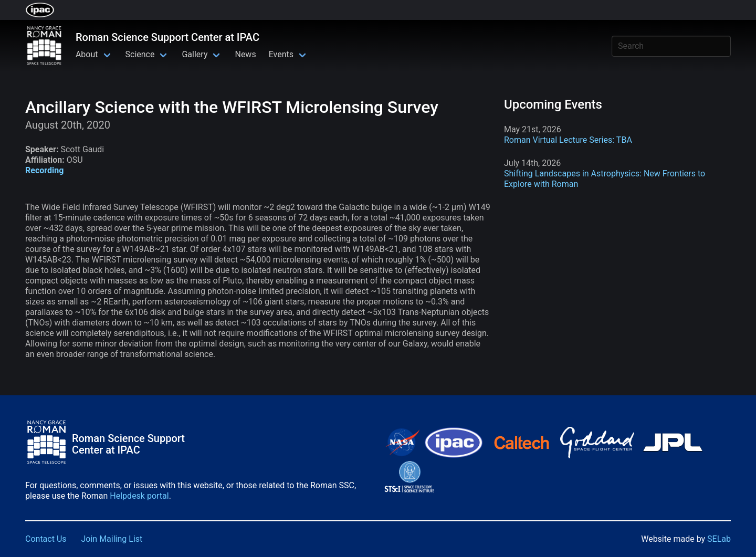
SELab (719, 539)
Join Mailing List (112, 539)
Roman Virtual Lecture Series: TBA (568, 140)
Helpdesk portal (139, 496)
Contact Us (46, 539)
